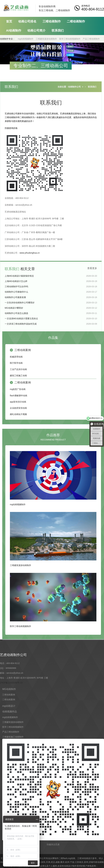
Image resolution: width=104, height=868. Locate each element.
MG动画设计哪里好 (14, 308)
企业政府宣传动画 (18, 408)
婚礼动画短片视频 (18, 414)
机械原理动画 (16, 357)
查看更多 (92, 268)
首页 (9, 21)
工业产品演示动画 (18, 369)
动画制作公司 (74, 87)
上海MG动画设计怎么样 (16, 281)
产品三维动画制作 (91, 39)
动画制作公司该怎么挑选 (16, 313)
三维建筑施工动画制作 (13, 737)
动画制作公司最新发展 (15, 297)
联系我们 (58, 30)
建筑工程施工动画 (18, 376)
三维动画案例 (23, 350)
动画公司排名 (27, 21)
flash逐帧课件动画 (19, 396)
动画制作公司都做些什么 (16, 292)
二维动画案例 (23, 383)
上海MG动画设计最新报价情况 (19, 276)
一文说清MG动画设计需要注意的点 (21, 319)
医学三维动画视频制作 (70, 39)
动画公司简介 (36, 30)
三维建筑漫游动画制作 (46, 39)
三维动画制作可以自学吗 (16, 287)
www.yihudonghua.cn (30, 253)
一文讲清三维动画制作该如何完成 (21, 324)
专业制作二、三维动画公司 (41, 66)
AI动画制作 (14, 30)
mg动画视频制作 (26, 39)
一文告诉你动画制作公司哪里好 (20, 303)
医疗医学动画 (16, 363)
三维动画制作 (52, 21)
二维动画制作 (76, 21)
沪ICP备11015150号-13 (11, 683)
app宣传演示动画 (18, 402)
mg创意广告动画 (18, 389)
